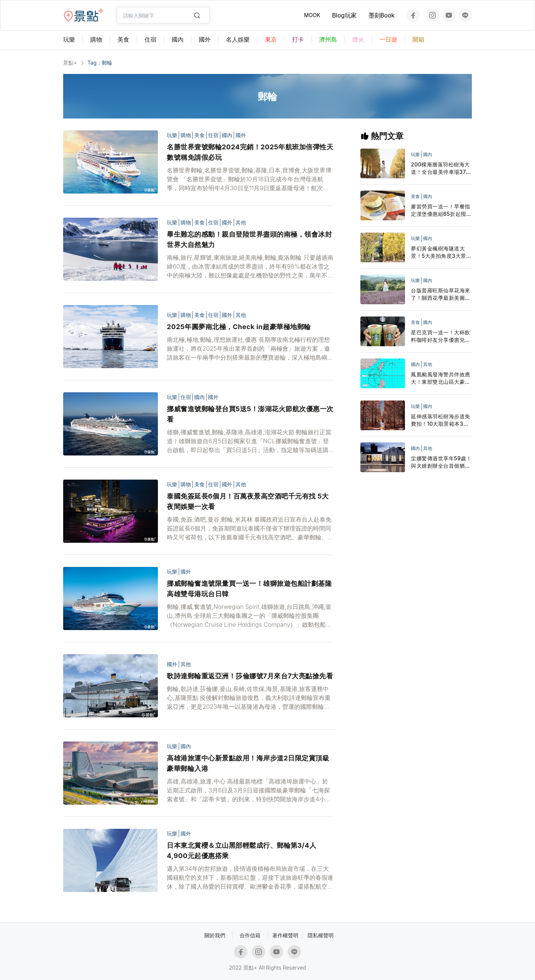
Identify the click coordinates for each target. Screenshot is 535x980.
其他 (241, 222)
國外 (241, 135)
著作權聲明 (285, 935)
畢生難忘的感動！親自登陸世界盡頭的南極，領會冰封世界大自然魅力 (249, 239)
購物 (186, 135)
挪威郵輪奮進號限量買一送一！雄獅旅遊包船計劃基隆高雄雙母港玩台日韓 (249, 589)
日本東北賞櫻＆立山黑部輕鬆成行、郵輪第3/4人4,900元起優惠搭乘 (241, 851)
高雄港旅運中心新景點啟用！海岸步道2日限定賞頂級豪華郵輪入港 (248, 763)
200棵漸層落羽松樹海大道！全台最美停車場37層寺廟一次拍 (441, 168)
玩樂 (172, 135)
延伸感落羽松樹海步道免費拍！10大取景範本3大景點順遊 (441, 420)
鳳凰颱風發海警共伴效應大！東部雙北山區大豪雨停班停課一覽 (441, 378)
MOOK (312, 15)
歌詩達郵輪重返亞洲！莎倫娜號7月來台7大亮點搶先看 (250, 676)
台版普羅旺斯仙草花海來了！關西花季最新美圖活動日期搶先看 (441, 294)
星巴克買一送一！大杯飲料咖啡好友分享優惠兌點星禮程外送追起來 (441, 336)
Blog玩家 (344, 15)
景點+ (70, 63)
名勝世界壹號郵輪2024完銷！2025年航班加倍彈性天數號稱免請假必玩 (250, 152)
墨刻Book (382, 15)
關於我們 (215, 935)
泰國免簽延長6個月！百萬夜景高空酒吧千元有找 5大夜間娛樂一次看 (248, 501)
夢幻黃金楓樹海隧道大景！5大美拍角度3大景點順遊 (441, 252)
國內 (227, 135)
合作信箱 (250, 935)
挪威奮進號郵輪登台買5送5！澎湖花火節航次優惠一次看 (250, 414)
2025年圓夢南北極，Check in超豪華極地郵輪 (239, 327)
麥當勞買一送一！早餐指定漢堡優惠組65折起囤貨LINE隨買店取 (441, 210)
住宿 (213, 135)
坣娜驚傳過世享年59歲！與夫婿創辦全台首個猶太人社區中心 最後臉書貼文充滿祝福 (441, 462)
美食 (200, 135)
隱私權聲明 (321, 935)
